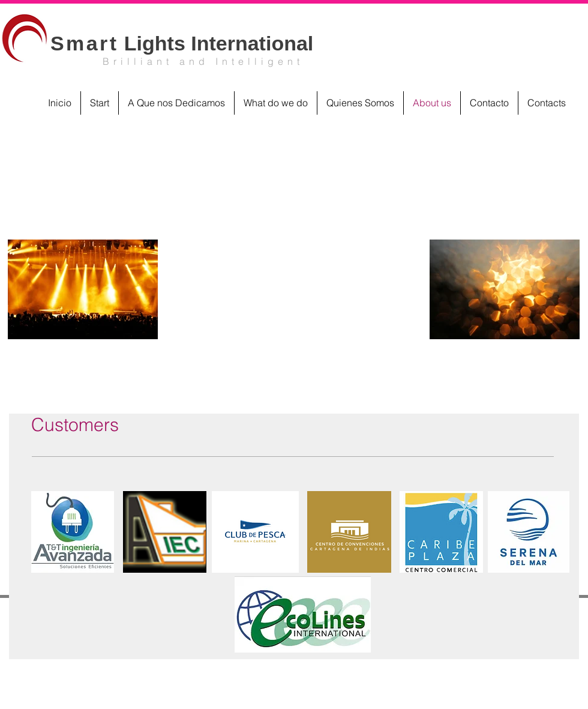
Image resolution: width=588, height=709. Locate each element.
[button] (73, 532)
